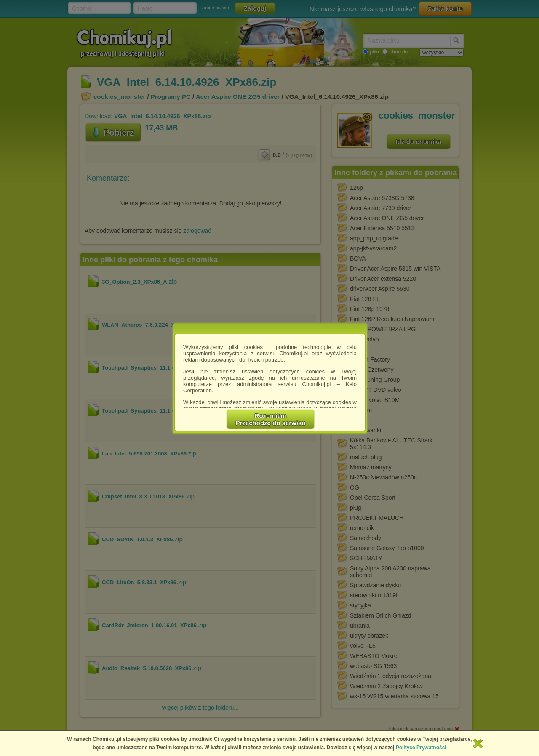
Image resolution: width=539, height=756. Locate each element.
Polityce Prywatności (421, 748)
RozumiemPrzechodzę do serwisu (271, 419)
